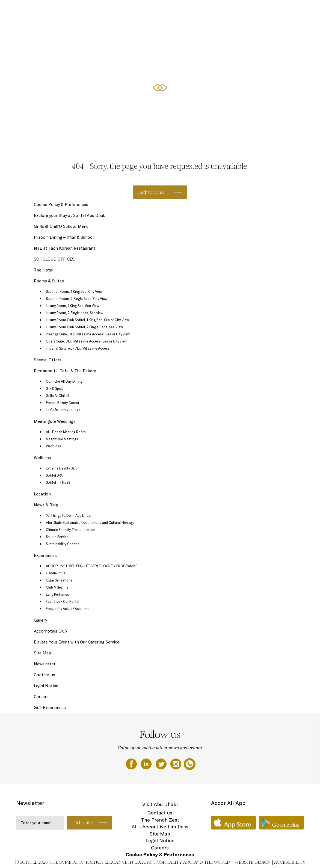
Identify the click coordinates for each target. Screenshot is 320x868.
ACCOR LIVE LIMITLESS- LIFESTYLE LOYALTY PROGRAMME (92, 566)
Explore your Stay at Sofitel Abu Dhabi (70, 215)
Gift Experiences (142, 10)
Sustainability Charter (62, 544)
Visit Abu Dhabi (160, 804)
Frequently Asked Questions (68, 609)
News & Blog (46, 505)
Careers (41, 697)
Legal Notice (46, 686)
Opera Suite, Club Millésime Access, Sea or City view (86, 341)
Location (42, 494)
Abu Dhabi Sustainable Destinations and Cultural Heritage (90, 522)
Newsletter (45, 664)
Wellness (42, 458)
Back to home (151, 192)
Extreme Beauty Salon (63, 468)
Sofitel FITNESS (58, 482)
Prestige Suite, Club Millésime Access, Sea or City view (88, 334)
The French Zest (160, 820)
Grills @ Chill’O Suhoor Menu (61, 226)
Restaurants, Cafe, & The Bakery (233, 10)
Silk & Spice (55, 388)
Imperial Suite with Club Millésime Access (78, 348)
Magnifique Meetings (62, 439)
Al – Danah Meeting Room (66, 432)
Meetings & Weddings (276, 10)
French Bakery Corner (63, 403)
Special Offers (195, 10)
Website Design (253, 862)
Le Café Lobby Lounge (63, 410)
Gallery (40, 620)
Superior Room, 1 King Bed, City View (74, 291)
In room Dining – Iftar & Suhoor (64, 237)
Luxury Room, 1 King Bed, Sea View (72, 306)
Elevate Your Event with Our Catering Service (77, 642)
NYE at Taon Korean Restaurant (65, 248)
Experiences (45, 555)
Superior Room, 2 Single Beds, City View (77, 299)
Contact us (45, 675)
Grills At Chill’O (57, 395)
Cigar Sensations (59, 580)
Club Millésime (57, 587)
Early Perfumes (57, 594)
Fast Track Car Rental (63, 601)
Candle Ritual (56, 573)
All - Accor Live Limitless (160, 827)
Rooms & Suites (170, 10)
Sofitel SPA (54, 475)
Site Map (42, 653)
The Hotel (119, 10)
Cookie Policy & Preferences (61, 204)
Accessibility (290, 862)
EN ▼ (301, 10)
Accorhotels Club (50, 631)
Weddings (54, 446)
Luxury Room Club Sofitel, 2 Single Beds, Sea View (84, 327)
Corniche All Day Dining (64, 381)
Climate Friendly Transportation (70, 530)
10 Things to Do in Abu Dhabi (69, 515)
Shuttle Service (57, 537)
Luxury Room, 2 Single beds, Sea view (75, 313)
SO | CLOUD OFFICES (54, 259)
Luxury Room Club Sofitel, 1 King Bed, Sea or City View (87, 320)
